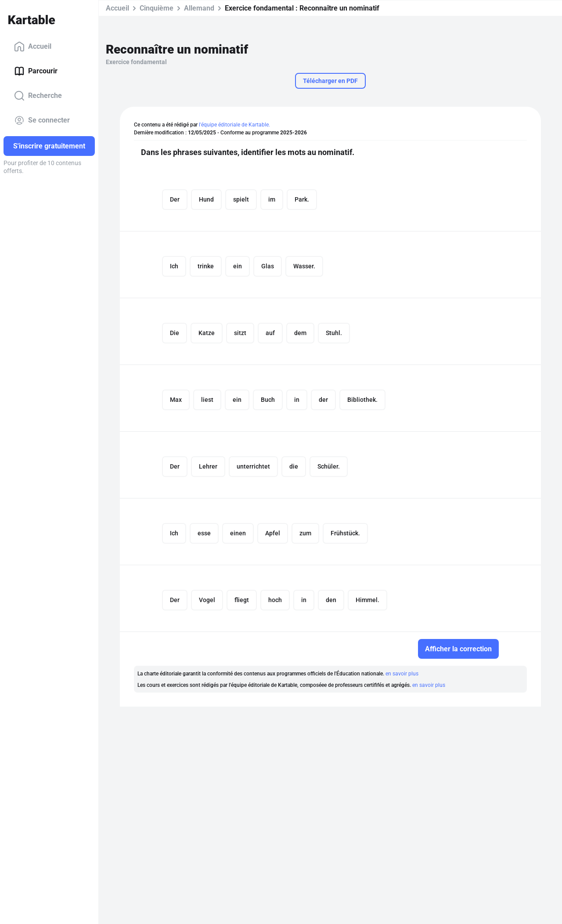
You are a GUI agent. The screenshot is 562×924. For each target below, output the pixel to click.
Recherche (38, 96)
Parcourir (36, 71)
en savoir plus (402, 674)
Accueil (33, 47)
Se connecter (42, 120)
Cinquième (157, 8)
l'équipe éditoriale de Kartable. (234, 125)
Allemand (199, 8)
